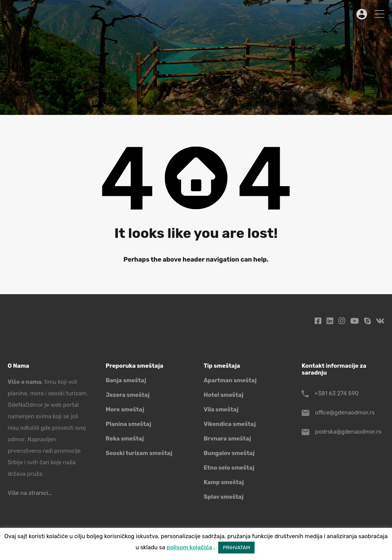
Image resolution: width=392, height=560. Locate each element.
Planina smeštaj (128, 424)
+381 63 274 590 (336, 393)
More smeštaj (125, 409)
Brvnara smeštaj (227, 439)
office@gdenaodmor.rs (345, 413)
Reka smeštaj (125, 439)
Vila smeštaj (221, 409)
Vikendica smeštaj (230, 424)
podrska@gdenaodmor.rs (348, 432)
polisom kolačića (189, 547)
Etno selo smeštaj (229, 468)
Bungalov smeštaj (229, 453)
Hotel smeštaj (224, 395)
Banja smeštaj (126, 380)
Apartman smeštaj (230, 380)
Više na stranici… (30, 493)
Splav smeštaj (224, 497)
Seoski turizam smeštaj (139, 453)
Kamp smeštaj (224, 482)
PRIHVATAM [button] (236, 548)
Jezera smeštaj (128, 395)
